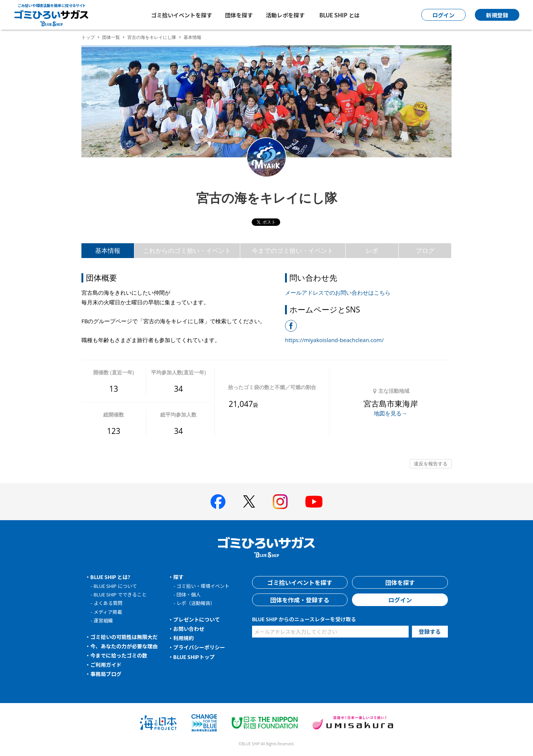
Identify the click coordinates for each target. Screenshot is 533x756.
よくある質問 (108, 603)
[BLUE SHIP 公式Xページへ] (249, 501)
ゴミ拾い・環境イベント (203, 586)
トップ (88, 37)
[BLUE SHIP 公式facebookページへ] (218, 502)
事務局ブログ (106, 674)
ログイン (400, 600)
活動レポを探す (285, 15)
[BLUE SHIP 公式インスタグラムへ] (280, 502)
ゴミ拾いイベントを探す (182, 15)
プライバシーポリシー (199, 647)
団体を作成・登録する (300, 600)
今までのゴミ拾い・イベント (293, 250)
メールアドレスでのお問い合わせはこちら (338, 292)
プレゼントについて (197, 619)
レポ (372, 250)
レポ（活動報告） (196, 603)
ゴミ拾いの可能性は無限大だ (124, 637)
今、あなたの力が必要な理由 (124, 646)
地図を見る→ (390, 413)
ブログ (425, 250)
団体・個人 (189, 594)
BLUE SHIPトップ (194, 657)
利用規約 (184, 638)
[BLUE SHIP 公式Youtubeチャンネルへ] (314, 502)
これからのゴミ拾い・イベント (187, 250)
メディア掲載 (108, 612)
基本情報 (108, 250)
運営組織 (103, 620)
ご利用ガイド (106, 665)
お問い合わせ (189, 629)
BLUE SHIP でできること (120, 594)
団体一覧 (111, 37)
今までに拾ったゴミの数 (119, 655)
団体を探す (239, 15)
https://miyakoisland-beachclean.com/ (334, 340)
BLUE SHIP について (115, 586)
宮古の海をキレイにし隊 (152, 37)
